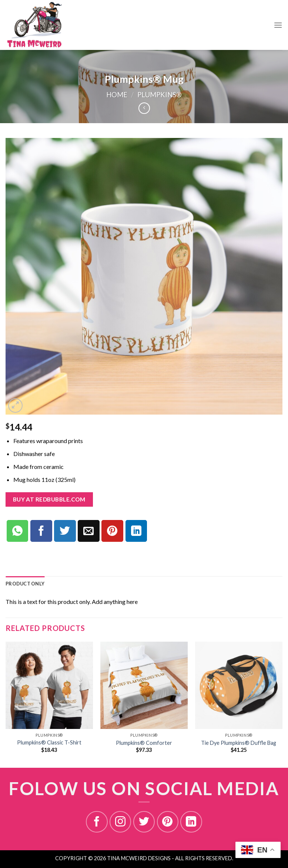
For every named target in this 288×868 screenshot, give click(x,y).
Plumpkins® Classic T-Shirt (49, 742)
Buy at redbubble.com (49, 499)
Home (117, 95)
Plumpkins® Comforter (144, 743)
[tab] (25, 584)
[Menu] (278, 25)
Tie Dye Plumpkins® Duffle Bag (239, 743)
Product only (25, 584)
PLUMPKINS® (160, 95)
